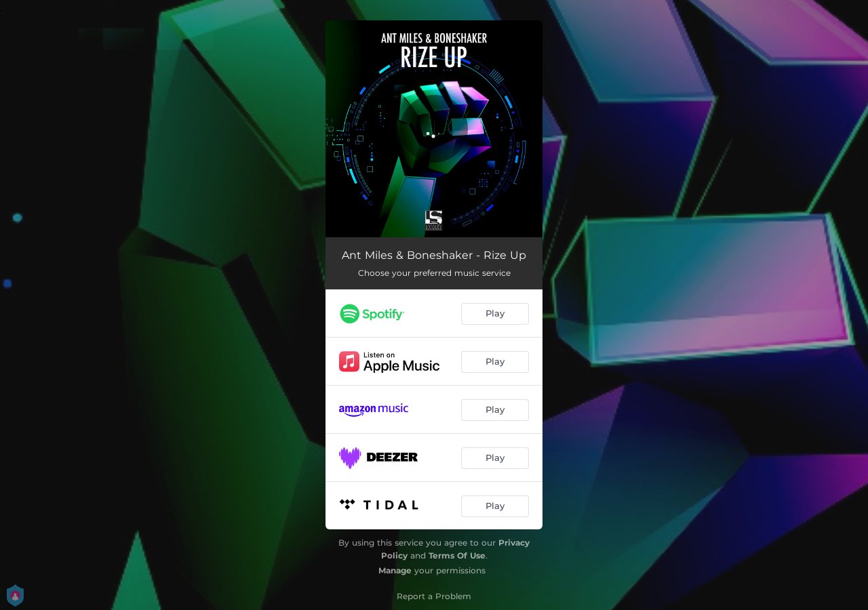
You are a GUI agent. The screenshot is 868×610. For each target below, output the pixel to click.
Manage (395, 570)
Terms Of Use (457, 555)
